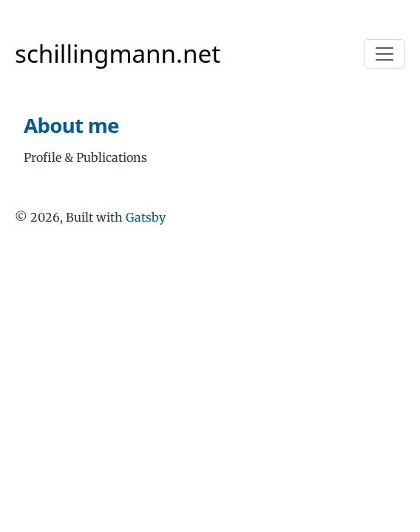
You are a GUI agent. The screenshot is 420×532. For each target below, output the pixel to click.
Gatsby (146, 217)
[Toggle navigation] (385, 54)
